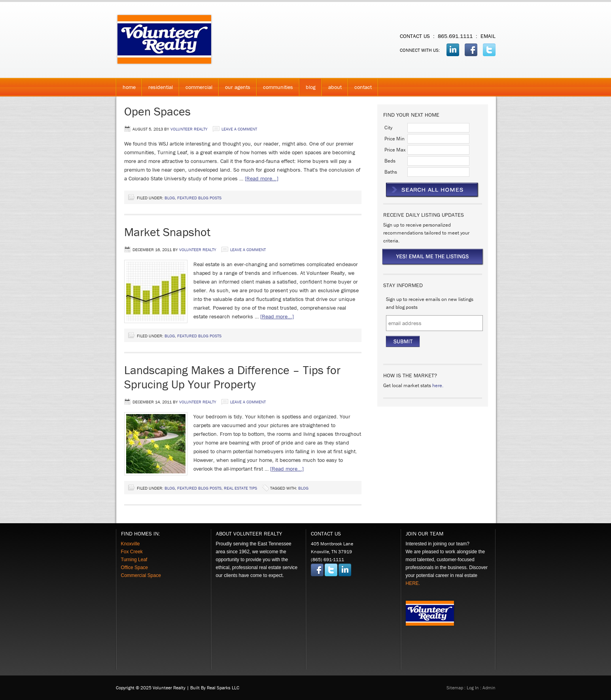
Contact (363, 87)
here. (438, 385)
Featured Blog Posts (199, 198)
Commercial (196, 90)
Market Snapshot (167, 232)
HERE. (413, 583)
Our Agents (235, 90)
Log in (473, 688)
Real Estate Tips (240, 488)
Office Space (134, 568)
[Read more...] (262, 178)
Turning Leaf (134, 560)
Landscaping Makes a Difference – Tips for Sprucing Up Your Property (232, 377)
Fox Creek (132, 552)
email (488, 36)
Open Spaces (157, 111)
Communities (275, 90)
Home (129, 87)
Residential (157, 90)
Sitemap (455, 688)
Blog (311, 87)
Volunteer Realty (195, 40)
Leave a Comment (239, 129)
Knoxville (131, 544)
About (332, 90)
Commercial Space (141, 575)
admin (489, 688)
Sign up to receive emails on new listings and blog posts (430, 303)
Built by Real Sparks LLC (215, 688)
